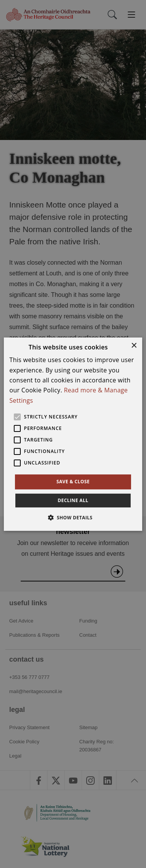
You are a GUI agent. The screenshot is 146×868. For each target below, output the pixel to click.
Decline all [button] (73, 500)
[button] (73, 517)
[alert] (73, 434)
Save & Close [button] (73, 482)
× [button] (134, 345)
